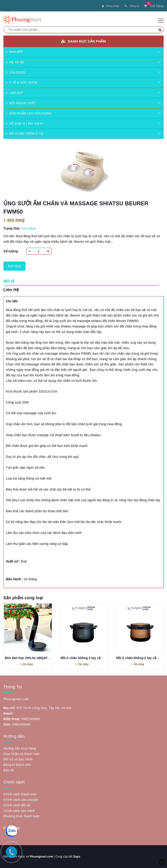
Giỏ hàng (154, 6)
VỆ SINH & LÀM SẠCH (24, 124)
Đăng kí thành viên (17, 765)
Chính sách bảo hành (19, 811)
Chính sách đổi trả (17, 805)
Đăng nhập (111, 6)
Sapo (77, 857)
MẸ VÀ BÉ (15, 62)
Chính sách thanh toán (20, 794)
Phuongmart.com (41, 857)
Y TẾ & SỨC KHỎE (22, 82)
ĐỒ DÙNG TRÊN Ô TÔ (25, 134)
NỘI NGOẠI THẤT (21, 103)
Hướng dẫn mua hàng (20, 748)
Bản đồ (9, 770)
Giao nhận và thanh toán (22, 754)
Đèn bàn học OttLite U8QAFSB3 (29, 658)
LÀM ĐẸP (14, 93)
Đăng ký (132, 6)
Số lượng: (11, 251)
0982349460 (31, 719)
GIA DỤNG (15, 72)
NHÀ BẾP (14, 52)
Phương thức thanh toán (21, 816)
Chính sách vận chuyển (21, 800)
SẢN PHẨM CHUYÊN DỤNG (29, 113)
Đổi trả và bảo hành (18, 759)
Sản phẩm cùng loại (23, 598)
